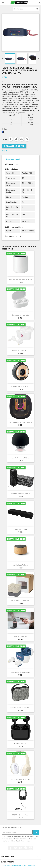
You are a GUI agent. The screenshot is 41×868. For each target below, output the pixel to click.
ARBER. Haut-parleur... (20, 565)
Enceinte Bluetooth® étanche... (21, 494)
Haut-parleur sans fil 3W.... (21, 458)
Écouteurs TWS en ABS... (21, 315)
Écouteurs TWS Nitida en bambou (20, 422)
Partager (11, 139)
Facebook (10, 848)
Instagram (31, 848)
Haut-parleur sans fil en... (20, 386)
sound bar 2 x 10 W (21, 529)
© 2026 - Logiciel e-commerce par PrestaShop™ (19, 865)
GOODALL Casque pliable (20, 815)
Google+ (22, 139)
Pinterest (27, 139)
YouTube (20, 848)
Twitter (15, 848)
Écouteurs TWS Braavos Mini (21, 672)
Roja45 (4, 151)
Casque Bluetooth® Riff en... (21, 779)
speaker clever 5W (21, 636)
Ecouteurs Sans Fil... (20, 743)
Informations (8, 862)
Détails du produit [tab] (13, 159)
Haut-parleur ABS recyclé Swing (21, 279)
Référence (9, 164)
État (6, 236)
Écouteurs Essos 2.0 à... (21, 351)
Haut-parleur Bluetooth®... (21, 601)
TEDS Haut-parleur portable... (20, 708)
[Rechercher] (26, 9)
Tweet (16, 139)
